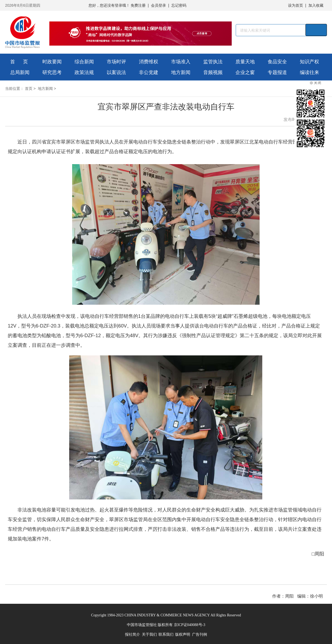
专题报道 (277, 72)
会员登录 (158, 5)
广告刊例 (200, 634)
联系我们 (166, 634)
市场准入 (181, 62)
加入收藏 (316, 5)
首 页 (19, 62)
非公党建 (149, 72)
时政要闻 (52, 62)
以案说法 (116, 72)
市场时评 (116, 62)
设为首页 (296, 5)
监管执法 (213, 62)
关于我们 (149, 634)
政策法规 (84, 72)
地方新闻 (181, 72)
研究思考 (52, 72)
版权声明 (183, 634)
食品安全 (277, 62)
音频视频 (213, 72)
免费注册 (138, 5)
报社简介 (132, 634)
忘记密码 (179, 5)
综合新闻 (84, 62)
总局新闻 (20, 72)
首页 (29, 89)
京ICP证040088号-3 (189, 625)
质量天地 (245, 62)
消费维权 (149, 62)
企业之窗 (245, 72)
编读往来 (309, 72)
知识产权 (309, 62)
